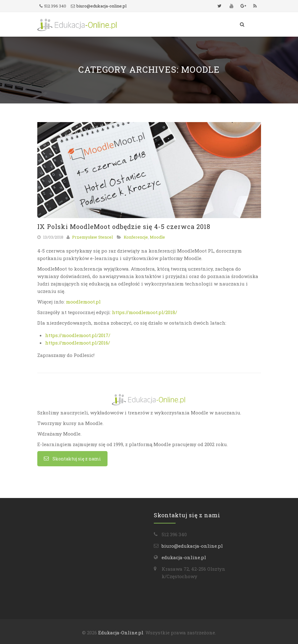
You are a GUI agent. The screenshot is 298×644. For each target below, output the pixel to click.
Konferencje (136, 237)
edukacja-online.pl (184, 557)
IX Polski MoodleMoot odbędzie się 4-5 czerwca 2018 (124, 226)
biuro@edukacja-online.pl (101, 6)
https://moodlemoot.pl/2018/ (144, 312)
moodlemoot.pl (83, 302)
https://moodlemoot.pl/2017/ (78, 335)
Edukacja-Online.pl (121, 633)
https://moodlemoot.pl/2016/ (78, 343)
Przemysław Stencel (92, 237)
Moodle (157, 237)
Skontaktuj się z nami (72, 459)
